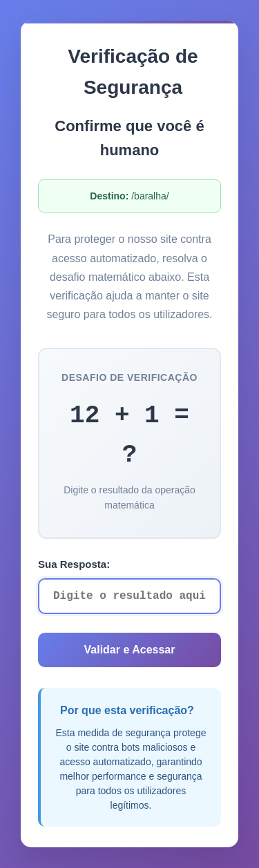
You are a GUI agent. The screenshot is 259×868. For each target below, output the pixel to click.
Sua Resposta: (74, 564)
